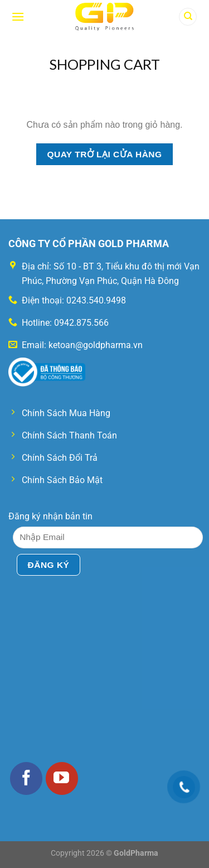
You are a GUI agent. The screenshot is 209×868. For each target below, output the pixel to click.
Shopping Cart (104, 64)
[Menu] (18, 16)
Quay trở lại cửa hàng (104, 154)
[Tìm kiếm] (188, 17)
